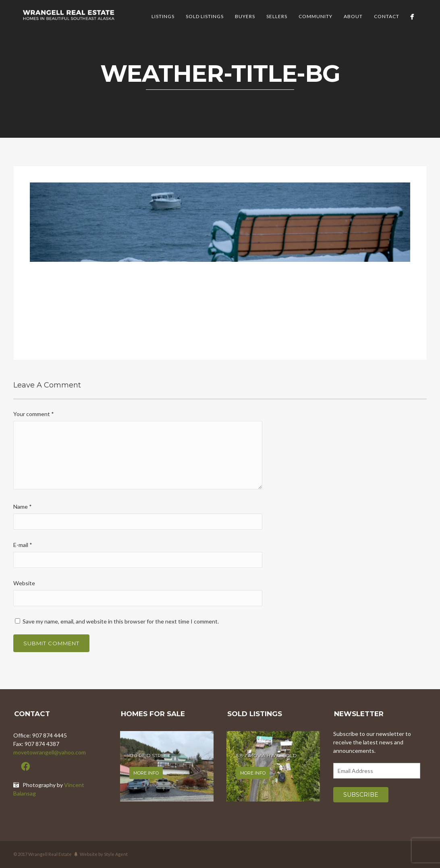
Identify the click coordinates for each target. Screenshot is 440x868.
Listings (163, 16)
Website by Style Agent (104, 854)
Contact (387, 16)
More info (146, 773)
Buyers (245, 16)
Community (315, 16)
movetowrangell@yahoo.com (50, 752)
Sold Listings (205, 16)
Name (23, 507)
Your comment (34, 414)
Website (24, 583)
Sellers (277, 16)
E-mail (23, 545)
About (353, 16)
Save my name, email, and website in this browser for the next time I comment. (121, 621)
